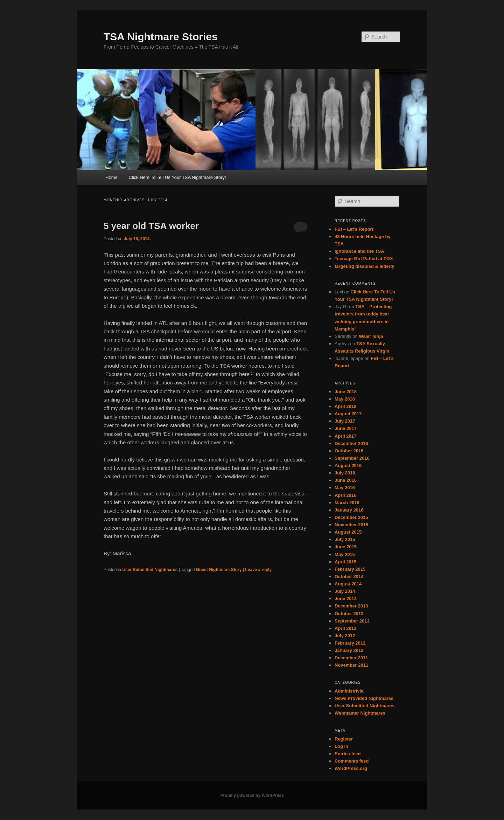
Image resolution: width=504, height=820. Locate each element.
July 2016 (345, 473)
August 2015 (348, 532)
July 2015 (345, 539)
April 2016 (345, 495)
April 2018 (345, 406)
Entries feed (348, 754)
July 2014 (345, 591)
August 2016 (348, 465)
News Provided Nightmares (364, 698)
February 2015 (350, 569)
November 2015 (351, 525)
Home (111, 177)
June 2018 (346, 392)
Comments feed (352, 761)
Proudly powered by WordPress (252, 795)
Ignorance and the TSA (359, 251)
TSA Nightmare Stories (161, 37)
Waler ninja (371, 336)
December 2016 (351, 443)
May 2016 (345, 488)
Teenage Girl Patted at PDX (364, 259)
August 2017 (348, 414)
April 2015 (345, 562)
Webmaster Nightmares (360, 713)
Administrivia (349, 691)
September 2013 (352, 621)
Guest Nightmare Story (219, 570)
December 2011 (351, 658)
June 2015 (346, 547)
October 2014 (349, 576)
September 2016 (352, 458)
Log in (341, 746)
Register (344, 739)
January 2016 (349, 510)
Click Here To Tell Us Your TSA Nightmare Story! (177, 177)
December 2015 (351, 517)
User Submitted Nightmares (150, 570)
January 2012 (349, 650)
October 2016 (349, 451)
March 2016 (347, 503)
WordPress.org (351, 768)
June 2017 (346, 428)
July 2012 (345, 636)
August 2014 (348, 584)
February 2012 (350, 643)
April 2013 (345, 628)
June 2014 (346, 599)
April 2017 (345, 436)
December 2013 (351, 606)
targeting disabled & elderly (365, 266)
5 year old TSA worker (151, 226)
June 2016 (346, 480)
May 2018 (345, 399)
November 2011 (351, 665)
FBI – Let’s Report (354, 229)
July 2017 (345, 421)
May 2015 (345, 554)
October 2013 (349, 614)
